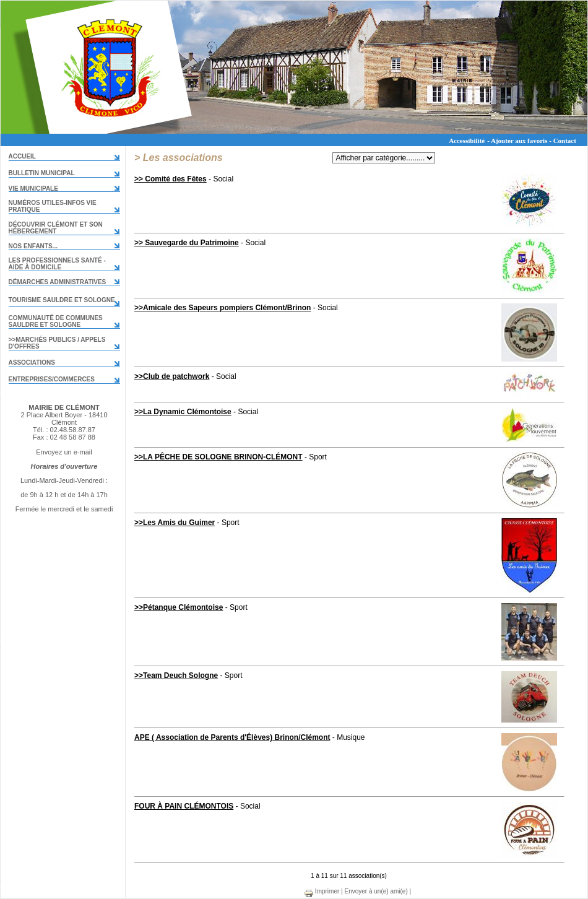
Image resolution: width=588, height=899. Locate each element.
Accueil (22, 156)
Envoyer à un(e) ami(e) (376, 891)
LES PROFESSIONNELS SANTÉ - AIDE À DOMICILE (57, 264)
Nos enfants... (33, 246)
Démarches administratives (58, 282)
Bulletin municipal (42, 173)
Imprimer (322, 891)
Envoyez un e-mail (64, 452)
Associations (32, 363)
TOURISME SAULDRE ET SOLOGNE (62, 300)
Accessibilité (467, 141)
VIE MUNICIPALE (33, 189)
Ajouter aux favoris (519, 141)
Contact (565, 141)
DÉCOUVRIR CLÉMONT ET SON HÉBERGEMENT (56, 228)
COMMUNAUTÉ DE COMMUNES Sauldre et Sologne (56, 321)
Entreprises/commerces (52, 379)
